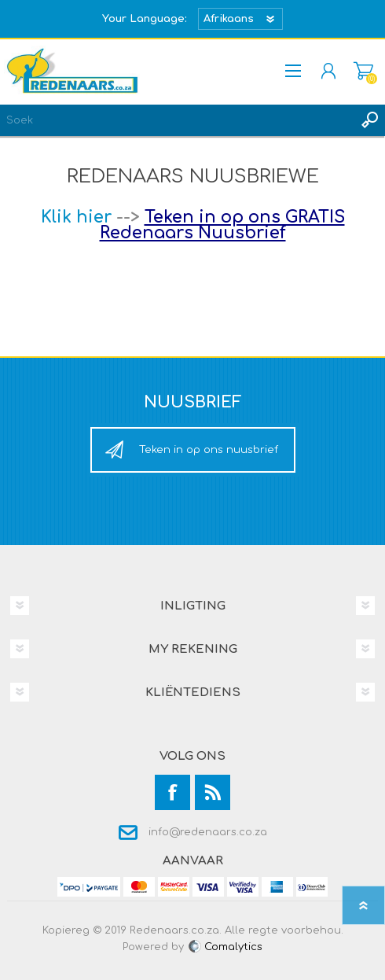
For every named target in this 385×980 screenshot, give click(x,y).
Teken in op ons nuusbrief (209, 450)
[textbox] (177, 120)
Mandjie (363, 71)
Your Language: (145, 19)
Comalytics (225, 947)
